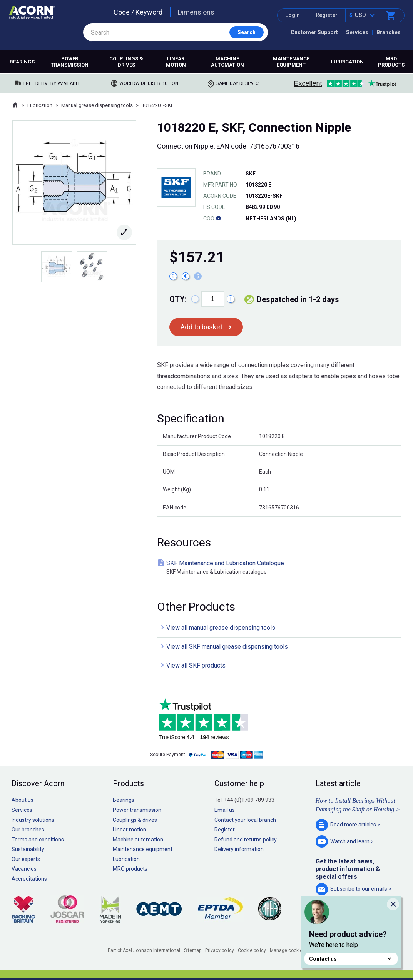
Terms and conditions (38, 840)
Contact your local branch (245, 820)
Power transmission (70, 62)
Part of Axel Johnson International (144, 950)
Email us (225, 810)
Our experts (26, 859)
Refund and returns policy (246, 840)
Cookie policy (252, 950)
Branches (389, 32)
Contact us (351, 959)
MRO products (391, 62)
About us (23, 800)
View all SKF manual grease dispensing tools (227, 647)
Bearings (22, 62)
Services (357, 32)
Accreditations (29, 879)
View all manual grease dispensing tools (221, 628)
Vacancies (24, 869)
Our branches (28, 830)
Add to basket (201, 327)
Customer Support (314, 32)
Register (327, 15)
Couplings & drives (126, 62)
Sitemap (193, 950)
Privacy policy (220, 950)
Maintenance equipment (291, 62)
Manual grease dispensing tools (97, 105)
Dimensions (196, 12)
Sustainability (28, 849)
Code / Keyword (138, 12)
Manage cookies (288, 950)
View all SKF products (196, 665)
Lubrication (347, 62)
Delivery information (239, 849)
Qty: (178, 299)
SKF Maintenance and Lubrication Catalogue (280, 568)
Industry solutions (33, 820)
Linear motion (176, 62)
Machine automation (227, 62)
